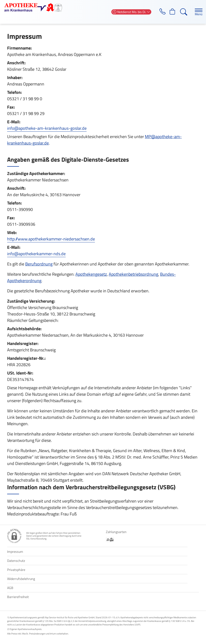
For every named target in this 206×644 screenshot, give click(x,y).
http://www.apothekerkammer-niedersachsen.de (51, 239)
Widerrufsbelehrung (21, 579)
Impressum (15, 552)
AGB (10, 588)
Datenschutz (16, 561)
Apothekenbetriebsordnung (133, 274)
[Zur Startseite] (35, 7)
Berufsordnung (39, 264)
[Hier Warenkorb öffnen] (172, 12)
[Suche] (183, 12)
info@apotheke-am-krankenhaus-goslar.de (47, 128)
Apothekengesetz (91, 274)
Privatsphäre (16, 570)
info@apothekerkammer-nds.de (36, 254)
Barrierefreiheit (18, 597)
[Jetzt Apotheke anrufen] (161, 12)
